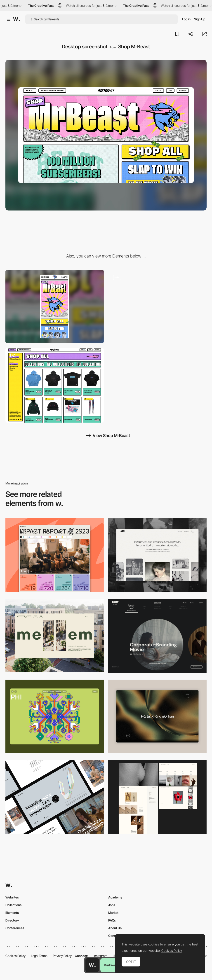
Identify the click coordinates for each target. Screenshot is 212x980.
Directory (12, 920)
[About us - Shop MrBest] (157, 306)
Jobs (112, 905)
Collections (13, 905)
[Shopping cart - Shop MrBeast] (55, 385)
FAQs (112, 920)
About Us (115, 928)
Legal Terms (39, 956)
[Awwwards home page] (92, 965)
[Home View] (157, 716)
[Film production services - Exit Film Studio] (157, 636)
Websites (12, 897)
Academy (115, 897)
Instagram (100, 956)
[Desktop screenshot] (157, 555)
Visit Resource (113, 965)
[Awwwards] (16, 19)
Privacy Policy (62, 956)
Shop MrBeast (134, 47)
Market (113, 913)
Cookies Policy (15, 956)
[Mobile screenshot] (55, 306)
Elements (12, 913)
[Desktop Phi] (55, 716)
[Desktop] (55, 555)
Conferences (15, 928)
